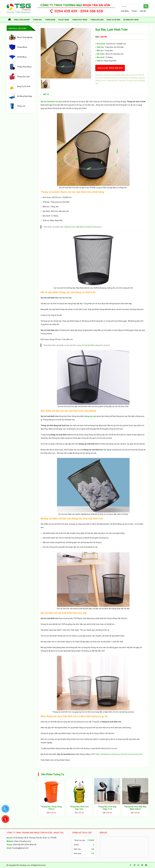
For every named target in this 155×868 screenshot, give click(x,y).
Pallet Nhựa (64, 20)
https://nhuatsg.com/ (23, 841)
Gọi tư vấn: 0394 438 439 (110, 68)
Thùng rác (37, 20)
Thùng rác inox (109, 75)
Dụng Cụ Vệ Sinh (113, 20)
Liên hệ (143, 11)
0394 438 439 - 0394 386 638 (75, 11)
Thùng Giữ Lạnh (97, 20)
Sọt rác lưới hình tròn (106, 78)
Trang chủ (10, 20)
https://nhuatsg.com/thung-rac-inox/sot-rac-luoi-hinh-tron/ (119, 754)
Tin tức (134, 11)
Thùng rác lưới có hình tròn (116, 81)
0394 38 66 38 (31, 845)
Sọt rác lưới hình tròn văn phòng (126, 78)
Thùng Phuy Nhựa (80, 20)
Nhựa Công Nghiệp (22, 20)
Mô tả (46, 94)
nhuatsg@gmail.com (20, 848)
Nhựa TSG (125, 75)
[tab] (46, 94)
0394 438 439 (18, 845)
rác (104, 321)
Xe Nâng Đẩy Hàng (131, 20)
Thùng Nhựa (50, 20)
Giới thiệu (125, 11)
